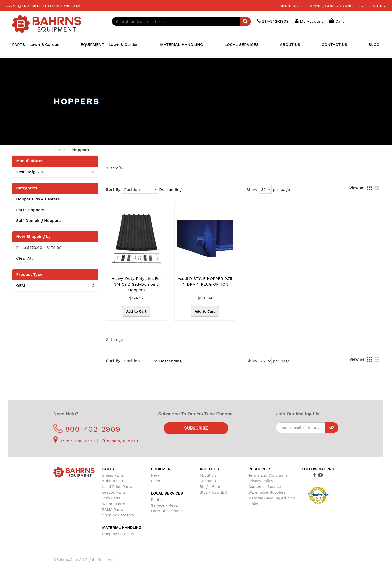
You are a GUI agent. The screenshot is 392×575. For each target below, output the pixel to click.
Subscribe (196, 428)
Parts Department (167, 511)
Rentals (158, 500)
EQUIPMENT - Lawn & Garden (110, 44)
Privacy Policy (261, 481)
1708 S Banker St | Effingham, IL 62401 (97, 441)
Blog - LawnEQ (213, 492)
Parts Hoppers (30, 210)
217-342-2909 (273, 21)
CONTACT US (334, 44)
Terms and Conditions (268, 475)
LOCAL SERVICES (242, 44)
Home (59, 150)
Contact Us (210, 481)
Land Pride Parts (117, 487)
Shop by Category (118, 515)
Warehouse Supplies (267, 492)
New (155, 475)
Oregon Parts (114, 492)
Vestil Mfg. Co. (55, 172)
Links (253, 504)
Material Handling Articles (272, 498)
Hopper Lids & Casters (38, 199)
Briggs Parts (113, 475)
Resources (260, 469)
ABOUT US (290, 44)
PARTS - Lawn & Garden (36, 44)
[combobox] (181, 21)
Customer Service (265, 487)
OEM (55, 286)
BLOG (374, 44)
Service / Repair (166, 505)
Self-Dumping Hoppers (38, 220)
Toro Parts (111, 498)
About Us (208, 475)
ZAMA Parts (113, 510)
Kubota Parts (114, 481)
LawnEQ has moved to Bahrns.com (42, 6)
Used (156, 481)
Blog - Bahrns (212, 487)
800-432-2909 (87, 429)
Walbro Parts (114, 504)
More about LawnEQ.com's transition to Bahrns (334, 6)
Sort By (113, 189)
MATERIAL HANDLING (182, 44)
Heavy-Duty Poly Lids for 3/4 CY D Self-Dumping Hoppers (136, 284)
